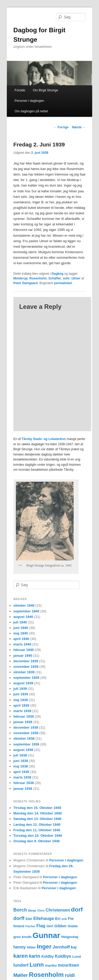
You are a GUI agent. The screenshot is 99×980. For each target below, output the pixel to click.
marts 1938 (22, 777)
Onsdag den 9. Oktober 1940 (37, 841)
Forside (20, 90)
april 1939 (21, 705)
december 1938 (26, 727)
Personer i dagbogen (29, 101)
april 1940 (21, 639)
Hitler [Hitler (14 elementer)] (31, 947)
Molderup (21, 278)
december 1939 (26, 661)
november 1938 (26, 733)
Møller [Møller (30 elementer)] (21, 975)
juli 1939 (20, 689)
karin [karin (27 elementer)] (34, 956)
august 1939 (23, 683)
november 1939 (26, 667)
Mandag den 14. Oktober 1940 (38, 813)
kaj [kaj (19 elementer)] (74, 947)
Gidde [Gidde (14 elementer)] (73, 926)
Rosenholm (38, 278)
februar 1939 (24, 716)
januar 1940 (23, 656)
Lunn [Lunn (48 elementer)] (37, 965)
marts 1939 (22, 711)
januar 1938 (23, 789)
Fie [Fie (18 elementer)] (71, 919)
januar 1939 (23, 722)
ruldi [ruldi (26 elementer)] (70, 975)
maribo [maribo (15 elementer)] (51, 965)
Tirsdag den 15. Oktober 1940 (37, 808)
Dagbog (57, 274)
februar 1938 (24, 783)
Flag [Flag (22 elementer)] (41, 926)
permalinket (63, 283)
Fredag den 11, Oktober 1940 (37, 830)
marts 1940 (22, 644)
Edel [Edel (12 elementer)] (29, 919)
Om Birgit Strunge (45, 90)
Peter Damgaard (26, 283)
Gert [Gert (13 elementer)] (50, 926)
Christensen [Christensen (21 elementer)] (58, 910)
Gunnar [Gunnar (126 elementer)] (46, 935)
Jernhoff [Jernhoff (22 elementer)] (61, 947)
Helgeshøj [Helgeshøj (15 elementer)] (70, 937)
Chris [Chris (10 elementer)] (41, 910)
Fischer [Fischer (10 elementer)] (30, 926)
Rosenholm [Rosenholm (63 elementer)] (46, 975)
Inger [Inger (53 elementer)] (44, 946)
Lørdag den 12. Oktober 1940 (37, 825)
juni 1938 (21, 761)
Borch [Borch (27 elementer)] (20, 910)
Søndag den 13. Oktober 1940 (37, 819)
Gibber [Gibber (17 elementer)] (61, 926)
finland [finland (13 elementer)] (19, 926)
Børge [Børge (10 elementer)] (32, 910)
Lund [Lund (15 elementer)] (77, 957)
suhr (66, 278)
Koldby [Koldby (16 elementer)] (47, 956)
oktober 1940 (24, 605)
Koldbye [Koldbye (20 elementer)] (63, 956)
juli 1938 (20, 755)
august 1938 (23, 750)
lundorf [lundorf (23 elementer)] (21, 965)
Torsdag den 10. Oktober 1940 (38, 836)
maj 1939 (21, 700)
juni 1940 (21, 628)
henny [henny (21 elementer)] (20, 947)
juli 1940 (20, 622)
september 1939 (26, 678)
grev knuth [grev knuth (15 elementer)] (23, 937)
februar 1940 (24, 650)
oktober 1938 (24, 738)
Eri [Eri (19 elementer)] (58, 918)
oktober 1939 (24, 672)
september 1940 (26, 611)
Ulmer (76, 278)
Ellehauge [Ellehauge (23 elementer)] (44, 918)
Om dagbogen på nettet (31, 111)
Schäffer (55, 278)
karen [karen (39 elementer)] (21, 956)
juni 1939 (21, 694)
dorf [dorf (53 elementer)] (77, 909)
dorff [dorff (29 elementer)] (19, 918)
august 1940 (23, 617)
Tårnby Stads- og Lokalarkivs (44, 439)
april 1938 (21, 772)
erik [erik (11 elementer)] (64, 919)
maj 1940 (21, 633)
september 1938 (26, 744)
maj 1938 (21, 766)
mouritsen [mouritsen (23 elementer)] (68, 965)
